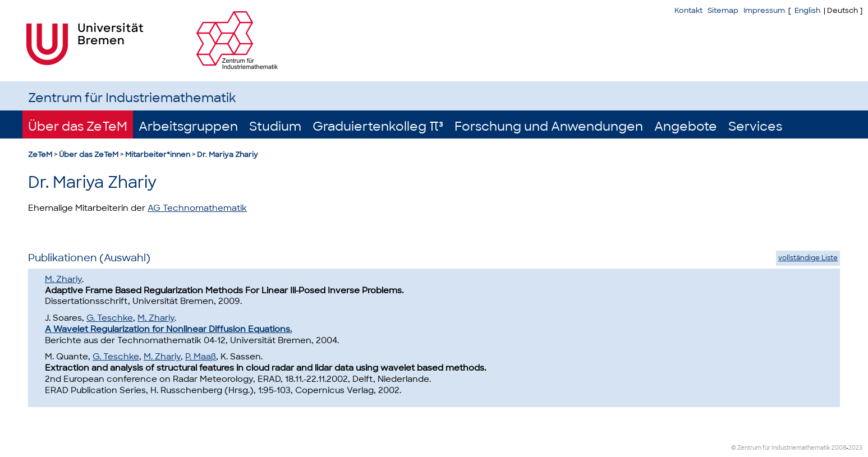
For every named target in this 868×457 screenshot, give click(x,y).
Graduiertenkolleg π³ (378, 126)
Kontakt (688, 10)
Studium (275, 126)
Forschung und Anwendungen (549, 126)
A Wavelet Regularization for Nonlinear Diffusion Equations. (168, 329)
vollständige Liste (808, 258)
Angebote (686, 126)
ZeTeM (40, 154)
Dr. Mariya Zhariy (228, 154)
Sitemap (723, 10)
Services (755, 126)
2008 (839, 448)
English (807, 10)
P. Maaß (201, 357)
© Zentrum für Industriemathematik (781, 448)
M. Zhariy (63, 279)
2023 (855, 448)
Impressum (764, 10)
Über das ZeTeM (78, 126)
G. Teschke (110, 318)
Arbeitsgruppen (188, 126)
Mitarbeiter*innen (158, 154)
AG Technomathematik (197, 208)
